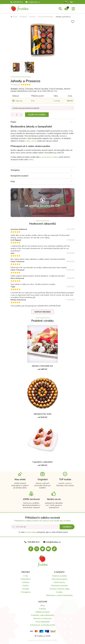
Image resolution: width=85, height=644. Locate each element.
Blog (42, 605)
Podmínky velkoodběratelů (42, 615)
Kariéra (26, 586)
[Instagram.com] (37, 549)
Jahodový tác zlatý (43, 414)
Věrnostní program (59, 579)
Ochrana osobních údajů (59, 589)
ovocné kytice (46, 157)
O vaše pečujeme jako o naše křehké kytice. (43, 532)
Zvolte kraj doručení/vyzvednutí (26, 108)
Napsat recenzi (43, 312)
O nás (26, 576)
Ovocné (32, 17)
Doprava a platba (59, 576)
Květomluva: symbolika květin (42, 625)
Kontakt (26, 589)
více (55, 91)
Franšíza (42, 609)
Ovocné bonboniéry (46, 17)
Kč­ (72, 2)
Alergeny (15, 170)
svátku (28, 141)
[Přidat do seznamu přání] (73, 22)
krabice (56, 157)
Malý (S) (19, 101)
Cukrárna (26, 582)
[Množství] (17, 115)
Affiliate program (43, 612)
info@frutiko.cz (33, 2)
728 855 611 (17, 2)
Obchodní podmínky (59, 586)
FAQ (13, 182)
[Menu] (73, 9)
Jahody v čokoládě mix (42, 366)
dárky (31, 160)
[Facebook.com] (31, 549)
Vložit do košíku (37, 115)
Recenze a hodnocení (42, 618)
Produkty (23, 17)
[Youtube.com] (48, 549)
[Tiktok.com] (54, 549)
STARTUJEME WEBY (48, 640)
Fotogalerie (26, 592)
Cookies (59, 592)
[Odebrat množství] (13, 115)
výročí (34, 141)
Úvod (14, 17)
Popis (13, 122)
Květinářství (26, 579)
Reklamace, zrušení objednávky (59, 595)
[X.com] (43, 549)
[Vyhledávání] (60, 9)
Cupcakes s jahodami (42, 462)
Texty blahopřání (43, 622)
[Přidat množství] (21, 115)
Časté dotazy (59, 582)
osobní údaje (31, 532)
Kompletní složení (19, 176)
